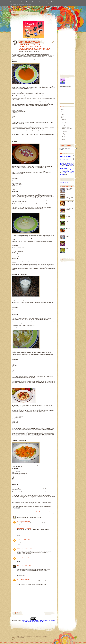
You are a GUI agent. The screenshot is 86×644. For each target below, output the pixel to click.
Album (19, 13)
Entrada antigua (18, 613)
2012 (62, 111)
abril (63, 138)
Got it (75, 3)
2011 (62, 113)
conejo (66, 161)
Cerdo (72, 158)
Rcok (18, 522)
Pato (60, 167)
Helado (61, 165)
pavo (69, 167)
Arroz (61, 158)
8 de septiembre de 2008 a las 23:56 (26, 549)
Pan (64, 166)
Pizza (61, 170)
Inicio (14, 13)
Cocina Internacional (66, 160)
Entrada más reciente (51, 613)
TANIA (18, 549)
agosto (63, 126)
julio (63, 133)
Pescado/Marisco (64, 168)
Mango (61, 166)
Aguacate (61, 155)
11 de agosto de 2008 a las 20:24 (26, 516)
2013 (62, 110)
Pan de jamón (68, 228)
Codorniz (61, 161)
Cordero (71, 161)
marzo (63, 140)
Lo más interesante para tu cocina (33, 39)
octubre (63, 123)
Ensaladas (31, 51)
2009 (62, 116)
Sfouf (67, 249)
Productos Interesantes (64, 182)
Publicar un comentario (16, 590)
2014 (62, 108)
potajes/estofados (66, 172)
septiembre (64, 124)
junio (63, 135)
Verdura (38, 51)
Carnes (65, 158)
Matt (34, 637)
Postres (72, 170)
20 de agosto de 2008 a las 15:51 (26, 528)
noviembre (64, 121)
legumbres (71, 165)
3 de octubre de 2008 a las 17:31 (25, 566)
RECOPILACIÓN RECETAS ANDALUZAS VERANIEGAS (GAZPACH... (67, 130)
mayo (63, 136)
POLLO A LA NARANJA (66, 127)
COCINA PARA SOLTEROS (24, 637)
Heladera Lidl (70, 163)
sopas (63, 173)
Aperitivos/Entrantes (26, 51)
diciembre (64, 119)
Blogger (22, 638)
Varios (71, 173)
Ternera (66, 173)
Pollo (65, 170)
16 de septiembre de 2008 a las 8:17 (25, 558)
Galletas (70, 162)
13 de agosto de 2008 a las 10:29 (24, 522)
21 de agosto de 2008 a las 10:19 (24, 540)
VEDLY (18, 566)
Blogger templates (39, 637)
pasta (67, 166)
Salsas (73, 172)
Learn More (70, 3)
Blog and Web (45, 637)
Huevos (66, 165)
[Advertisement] (33, 19)
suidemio (18, 516)
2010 (62, 115)
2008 (62, 118)
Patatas (35, 51)
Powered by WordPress (13, 638)
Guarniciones (62, 163)
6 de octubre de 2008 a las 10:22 (24, 580)
